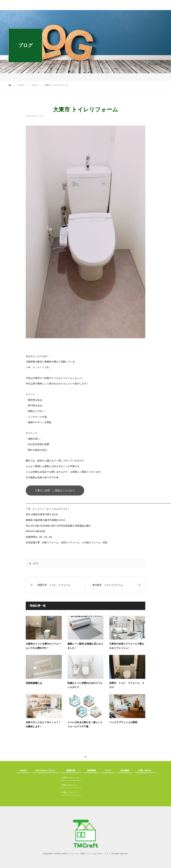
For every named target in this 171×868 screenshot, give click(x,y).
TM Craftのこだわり (45, 770)
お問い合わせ (145, 770)
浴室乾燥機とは (34, 683)
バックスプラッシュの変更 (123, 722)
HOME (23, 770)
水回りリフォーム (70, 778)
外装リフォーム (69, 792)
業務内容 (71, 770)
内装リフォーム (69, 785)
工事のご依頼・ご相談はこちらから (55, 490)
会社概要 (125, 770)
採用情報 (91, 770)
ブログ (41, 116)
